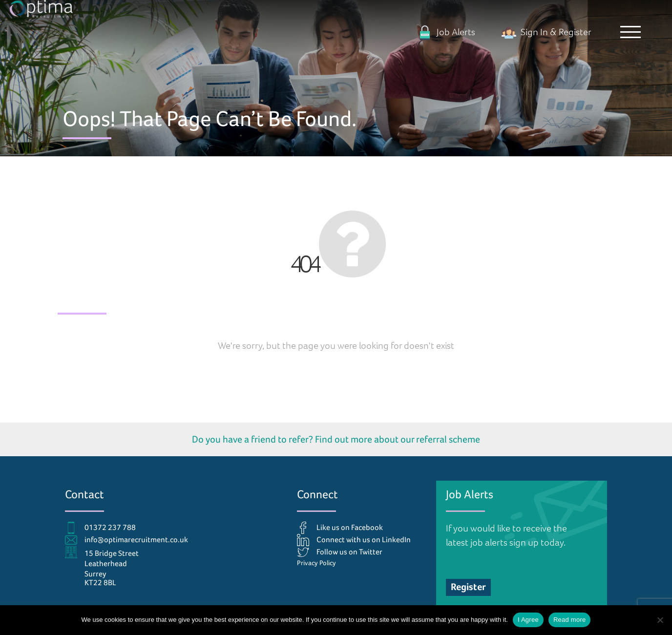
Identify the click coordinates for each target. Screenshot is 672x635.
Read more (570, 620)
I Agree (528, 620)
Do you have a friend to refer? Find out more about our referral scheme (336, 439)
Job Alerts (446, 32)
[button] (630, 32)
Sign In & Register (546, 32)
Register (468, 587)
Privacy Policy (316, 563)
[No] (660, 620)
